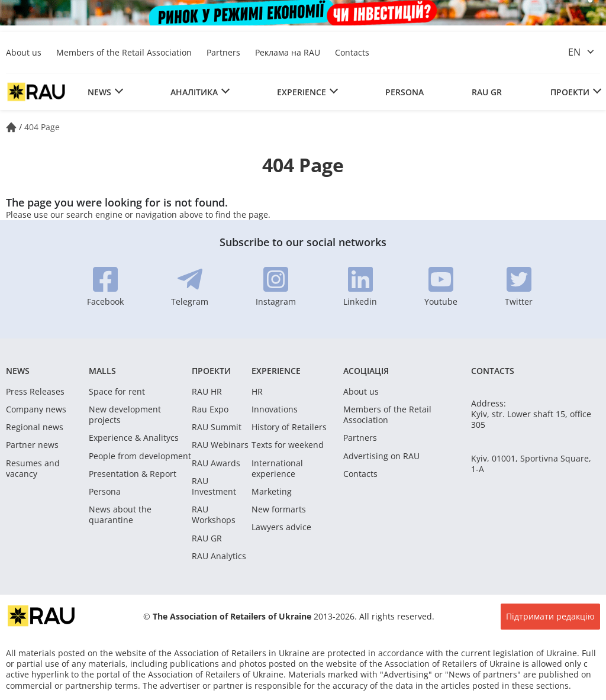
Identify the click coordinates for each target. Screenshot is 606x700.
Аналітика (194, 92)
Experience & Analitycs (134, 438)
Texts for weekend (288, 445)
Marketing (272, 492)
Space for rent (117, 392)
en (574, 52)
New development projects (125, 415)
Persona (404, 92)
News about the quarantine (120, 515)
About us (24, 52)
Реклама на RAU (288, 52)
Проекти (570, 92)
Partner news (32, 445)
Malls (102, 371)
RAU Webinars (220, 445)
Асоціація (366, 371)
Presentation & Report (133, 474)
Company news (36, 409)
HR (257, 392)
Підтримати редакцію (550, 616)
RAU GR (487, 92)
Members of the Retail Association (124, 52)
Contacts (352, 52)
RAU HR (207, 392)
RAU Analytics (219, 556)
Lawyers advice (281, 527)
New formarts (279, 509)
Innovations (275, 409)
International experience (277, 469)
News (99, 92)
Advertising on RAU (381, 456)
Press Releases (35, 392)
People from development (140, 456)
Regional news (35, 427)
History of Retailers (289, 427)
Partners (223, 52)
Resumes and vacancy (33, 469)
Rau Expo (210, 409)
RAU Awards (216, 463)
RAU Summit (217, 427)
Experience (302, 92)
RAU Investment (214, 486)
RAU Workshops (214, 515)
